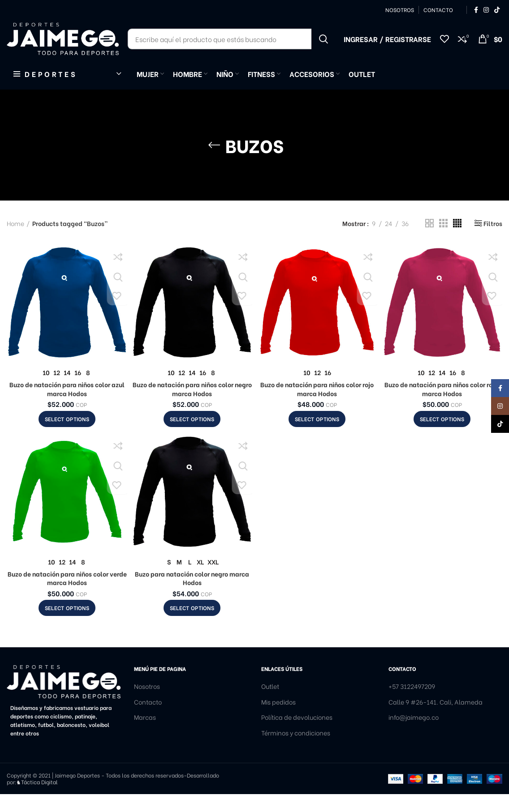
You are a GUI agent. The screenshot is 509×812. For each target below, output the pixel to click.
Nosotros (147, 705)
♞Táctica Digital (37, 800)
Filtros (493, 241)
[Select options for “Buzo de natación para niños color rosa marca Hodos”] (442, 437)
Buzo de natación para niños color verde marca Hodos (67, 596)
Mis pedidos (278, 720)
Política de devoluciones (297, 735)
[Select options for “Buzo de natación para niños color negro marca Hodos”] (192, 437)
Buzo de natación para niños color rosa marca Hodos (442, 407)
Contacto (148, 720)
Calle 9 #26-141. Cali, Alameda (436, 720)
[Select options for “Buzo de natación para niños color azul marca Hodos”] (67, 437)
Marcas (145, 735)
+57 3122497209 (412, 705)
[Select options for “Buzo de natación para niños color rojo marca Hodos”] (317, 437)
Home (15, 241)
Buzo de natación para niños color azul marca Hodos (67, 407)
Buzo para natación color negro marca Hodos (192, 596)
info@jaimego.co (414, 735)
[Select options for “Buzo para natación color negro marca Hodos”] (192, 626)
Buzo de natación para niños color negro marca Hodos (192, 407)
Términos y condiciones (296, 751)
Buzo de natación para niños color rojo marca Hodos (317, 407)
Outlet (270, 705)
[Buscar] (231, 49)
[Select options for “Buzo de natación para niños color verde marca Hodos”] (67, 626)
